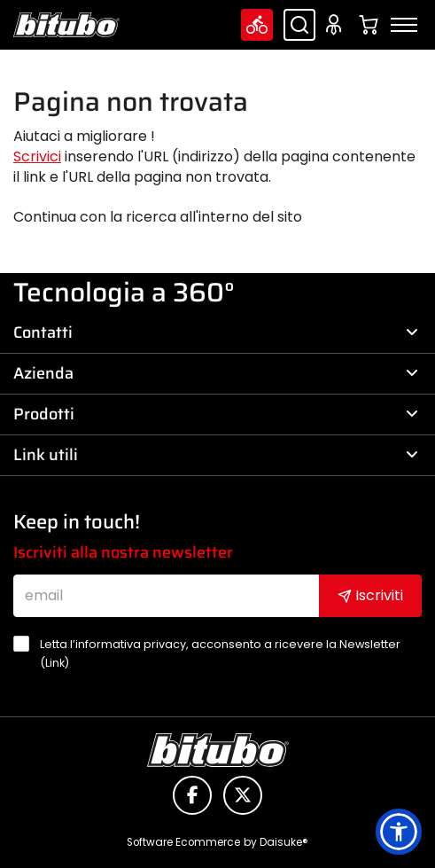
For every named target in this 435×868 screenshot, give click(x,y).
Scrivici (37, 156)
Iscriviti (370, 595)
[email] (166, 596)
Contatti (216, 332)
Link (55, 663)
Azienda (216, 373)
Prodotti (216, 414)
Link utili (216, 455)
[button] (399, 832)
